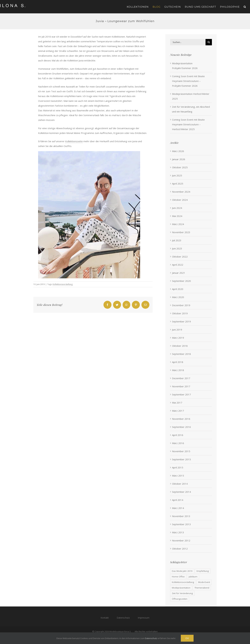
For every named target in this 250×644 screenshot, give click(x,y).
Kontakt (105, 618)
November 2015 (181, 451)
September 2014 (181, 492)
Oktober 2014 (180, 484)
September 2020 (181, 281)
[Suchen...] (188, 42)
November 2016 (181, 419)
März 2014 (178, 508)
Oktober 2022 (180, 257)
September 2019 (181, 321)
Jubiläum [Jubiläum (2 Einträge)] (193, 577)
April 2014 (178, 500)
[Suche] (209, 42)
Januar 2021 (179, 273)
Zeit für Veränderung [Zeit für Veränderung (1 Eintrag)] (182, 593)
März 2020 (178, 297)
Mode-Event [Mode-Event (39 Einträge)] (204, 582)
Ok (187, 638)
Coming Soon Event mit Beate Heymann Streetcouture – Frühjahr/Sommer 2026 (188, 81)
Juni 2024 (177, 208)
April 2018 (178, 362)
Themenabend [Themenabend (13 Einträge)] (202, 588)
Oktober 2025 (180, 167)
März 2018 (178, 370)
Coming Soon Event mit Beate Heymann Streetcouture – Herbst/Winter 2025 (188, 124)
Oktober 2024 (180, 200)
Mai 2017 (177, 403)
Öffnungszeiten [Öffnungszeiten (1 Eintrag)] (180, 599)
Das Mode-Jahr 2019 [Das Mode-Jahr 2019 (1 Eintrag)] (182, 571)
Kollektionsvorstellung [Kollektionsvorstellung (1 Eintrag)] (183, 582)
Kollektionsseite (74, 141)
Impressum (144, 618)
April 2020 (178, 289)
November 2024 (181, 192)
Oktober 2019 (180, 313)
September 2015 (181, 459)
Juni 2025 (177, 175)
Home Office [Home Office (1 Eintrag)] (178, 577)
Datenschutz (123, 618)
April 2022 (178, 265)
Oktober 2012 (180, 549)
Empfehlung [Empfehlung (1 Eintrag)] (203, 571)
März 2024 (178, 224)
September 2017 (181, 394)
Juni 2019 (177, 330)
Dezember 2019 (181, 305)
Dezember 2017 (181, 378)
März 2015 (178, 476)
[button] (245, 7)
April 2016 (178, 435)
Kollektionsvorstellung (63, 284)
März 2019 (178, 338)
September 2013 (181, 524)
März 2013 (178, 532)
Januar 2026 (179, 159)
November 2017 (181, 386)
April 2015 (178, 467)
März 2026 (178, 151)
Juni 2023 (177, 248)
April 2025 (178, 184)
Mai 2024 (177, 216)
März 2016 (178, 443)
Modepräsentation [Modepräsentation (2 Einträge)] (181, 588)
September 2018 (181, 354)
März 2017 (178, 411)
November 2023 (181, 232)
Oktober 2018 (180, 346)
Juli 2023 (177, 240)
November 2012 (181, 540)
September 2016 (181, 427)
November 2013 (181, 516)
